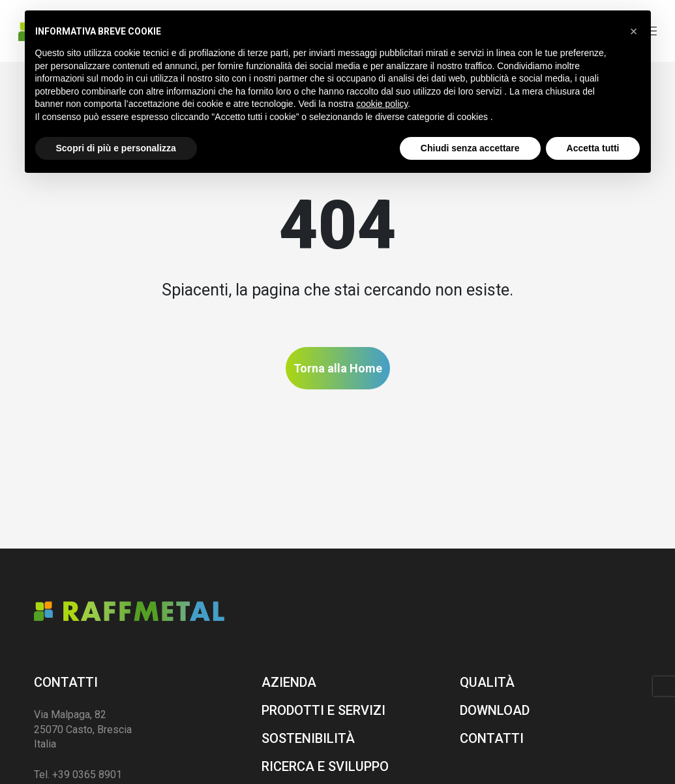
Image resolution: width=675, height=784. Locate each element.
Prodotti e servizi (323, 710)
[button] (634, 31)
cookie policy (382, 104)
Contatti (66, 682)
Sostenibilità (308, 738)
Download (495, 710)
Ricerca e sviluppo (325, 766)
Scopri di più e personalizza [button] (116, 148)
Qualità (487, 682)
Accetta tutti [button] (593, 148)
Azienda (289, 682)
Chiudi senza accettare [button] (470, 148)
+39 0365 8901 (87, 775)
